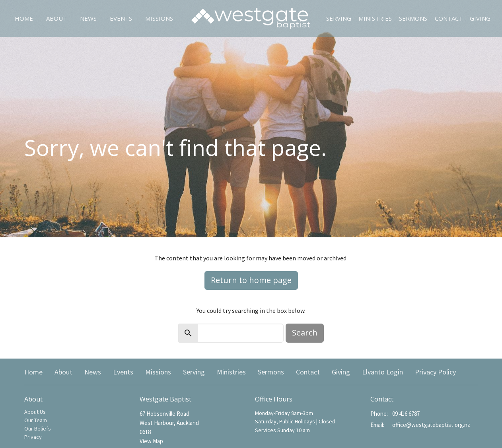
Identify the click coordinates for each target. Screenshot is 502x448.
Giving (480, 18)
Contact (449, 18)
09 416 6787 (406, 414)
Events (121, 18)
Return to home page (251, 280)
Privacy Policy (435, 372)
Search (305, 333)
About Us (35, 412)
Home (24, 18)
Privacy (33, 437)
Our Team (36, 420)
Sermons (413, 18)
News (88, 18)
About (56, 18)
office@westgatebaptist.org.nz (431, 425)
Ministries (375, 18)
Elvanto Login (382, 372)
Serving (339, 18)
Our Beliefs (38, 429)
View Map (151, 441)
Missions (159, 18)
